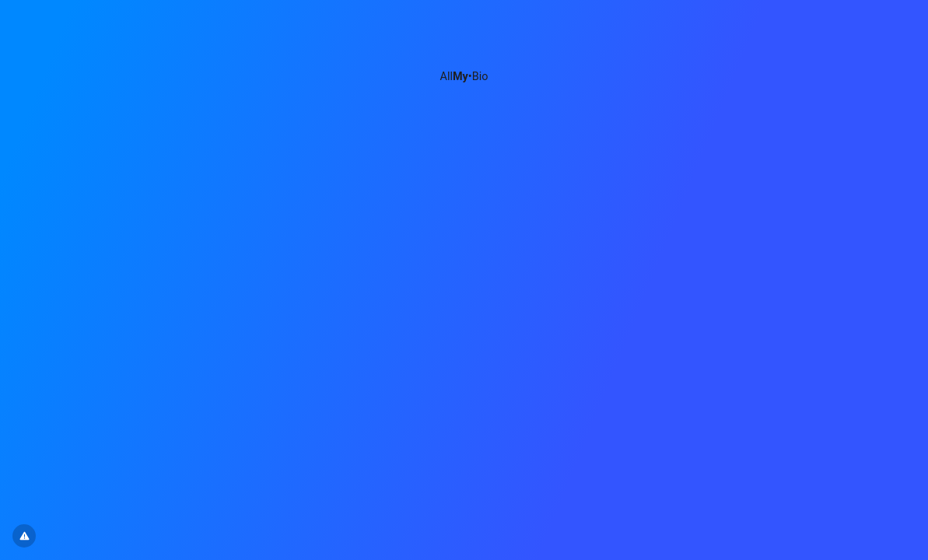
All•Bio (464, 77)
